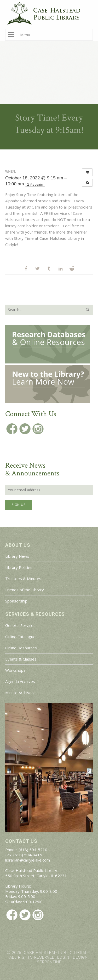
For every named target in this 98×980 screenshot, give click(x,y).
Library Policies (19, 567)
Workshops (15, 670)
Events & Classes (21, 659)
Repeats (35, 185)
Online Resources (21, 648)
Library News (17, 556)
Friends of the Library (25, 590)
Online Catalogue (20, 637)
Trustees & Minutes (23, 579)
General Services (20, 625)
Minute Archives (19, 693)
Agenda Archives (20, 681)
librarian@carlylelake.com (28, 860)
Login (63, 957)
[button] (87, 183)
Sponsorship (16, 601)
